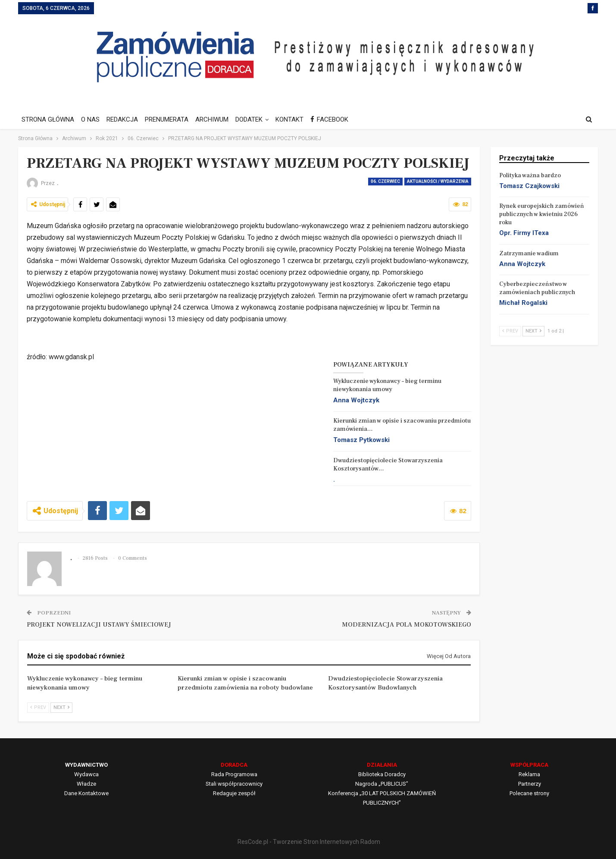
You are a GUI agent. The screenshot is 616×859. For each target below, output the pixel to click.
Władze (86, 784)
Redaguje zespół (234, 793)
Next (61, 707)
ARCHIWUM (217, 119)
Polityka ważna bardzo (530, 176)
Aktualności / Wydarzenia (438, 181)
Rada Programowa (234, 774)
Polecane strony (529, 793)
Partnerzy (530, 784)
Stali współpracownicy (234, 784)
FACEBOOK (338, 119)
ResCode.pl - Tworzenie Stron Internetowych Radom (309, 842)
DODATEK (255, 119)
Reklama (529, 774)
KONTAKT (297, 119)
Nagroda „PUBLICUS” (382, 784)
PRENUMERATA (170, 119)
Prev (38, 707)
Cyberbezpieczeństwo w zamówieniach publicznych (537, 288)
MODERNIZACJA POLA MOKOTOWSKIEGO (406, 625)
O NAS (92, 119)
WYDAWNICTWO (86, 765)
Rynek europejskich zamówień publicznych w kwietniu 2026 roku (542, 214)
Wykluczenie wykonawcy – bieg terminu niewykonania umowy (387, 385)
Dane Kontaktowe (86, 793)
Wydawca (86, 774)
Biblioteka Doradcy (382, 774)
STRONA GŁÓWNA (48, 119)
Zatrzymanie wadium (529, 254)
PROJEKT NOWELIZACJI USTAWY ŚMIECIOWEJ (99, 625)
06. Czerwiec (385, 181)
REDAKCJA (125, 119)
